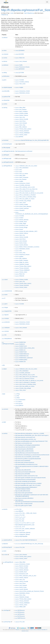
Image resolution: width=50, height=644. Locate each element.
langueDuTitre (7, 311)
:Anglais (19, 87)
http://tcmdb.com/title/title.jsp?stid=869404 (25, 482)
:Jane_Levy (20, 117)
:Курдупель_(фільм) (22, 534)
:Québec (19, 257)
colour (4, 50)
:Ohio (19, 251)
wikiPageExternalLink (8, 151)
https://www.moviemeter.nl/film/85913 (24, 498)
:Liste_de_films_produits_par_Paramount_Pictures (30, 591)
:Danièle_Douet (21, 222)
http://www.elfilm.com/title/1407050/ (24, 504)
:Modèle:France (21, 346)
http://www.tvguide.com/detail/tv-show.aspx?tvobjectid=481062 (30, 478)
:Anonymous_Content (22, 91)
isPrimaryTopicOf (7, 547)
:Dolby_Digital (21, 224)
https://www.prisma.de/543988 (23, 474)
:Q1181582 (20, 54)
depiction (5, 544)
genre (4, 80)
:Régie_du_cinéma (22, 262)
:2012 (19, 172)
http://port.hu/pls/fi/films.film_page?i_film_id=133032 (28, 485)
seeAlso (5, 433)
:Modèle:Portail (21, 352)
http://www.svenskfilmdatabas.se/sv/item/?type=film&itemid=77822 (31, 441)
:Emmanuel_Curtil (22, 225)
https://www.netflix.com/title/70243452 (24, 451)
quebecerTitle (6, 97)
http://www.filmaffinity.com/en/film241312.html (26, 464)
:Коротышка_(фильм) (23, 532)
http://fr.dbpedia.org (29, 13)
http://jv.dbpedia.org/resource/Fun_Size (25, 525)
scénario (5, 331)
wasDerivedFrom (7, 540)
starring (4, 108)
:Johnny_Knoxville (22, 119)
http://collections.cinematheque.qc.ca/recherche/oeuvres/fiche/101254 (32, 455)
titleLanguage (6, 148)
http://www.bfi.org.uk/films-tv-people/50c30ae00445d (28, 459)
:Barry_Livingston (21, 111)
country (4, 58)
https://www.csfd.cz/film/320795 (23, 470)
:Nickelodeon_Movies (22, 93)
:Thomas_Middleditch (22, 133)
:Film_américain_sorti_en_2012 (25, 187)
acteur (5, 280)
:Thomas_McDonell (22, 131)
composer (5, 54)
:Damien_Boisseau (22, 220)
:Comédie (20, 80)
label (4, 422)
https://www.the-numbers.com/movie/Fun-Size (26, 476)
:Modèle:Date (20, 342)
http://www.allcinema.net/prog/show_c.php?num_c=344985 (30, 433)
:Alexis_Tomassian (22, 177)
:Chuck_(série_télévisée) (23, 206)
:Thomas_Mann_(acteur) (23, 129)
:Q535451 (19, 137)
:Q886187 (19, 511)
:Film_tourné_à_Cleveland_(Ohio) (26, 197)
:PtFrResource (20, 612)
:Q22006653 (20, 50)
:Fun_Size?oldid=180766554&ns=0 (26, 540)
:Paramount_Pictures (22, 67)
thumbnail (5, 140)
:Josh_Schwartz (21, 61)
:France (19, 229)
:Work (17, 398)
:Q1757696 (20, 73)
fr (4, 298)
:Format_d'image (21, 227)
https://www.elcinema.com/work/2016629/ (25, 480)
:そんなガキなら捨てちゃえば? (25, 523)
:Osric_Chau (20, 125)
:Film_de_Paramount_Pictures (25, 191)
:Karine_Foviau (21, 243)
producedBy (6, 91)
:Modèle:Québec (21, 360)
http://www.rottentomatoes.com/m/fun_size (26, 439)
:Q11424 (19, 404)
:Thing (17, 394)
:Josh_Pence (20, 121)
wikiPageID (5, 155)
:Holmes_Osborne (22, 115)
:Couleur (19, 218)
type (3, 394)
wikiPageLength (7, 158)
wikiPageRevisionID (8, 162)
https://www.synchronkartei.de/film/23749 (25, 472)
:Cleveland (20, 210)
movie (12, 13)
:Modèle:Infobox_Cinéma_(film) (25, 348)
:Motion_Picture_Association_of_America (27, 247)
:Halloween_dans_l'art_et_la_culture (26, 166)
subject (4, 369)
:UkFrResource (20, 610)
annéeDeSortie (7, 291)
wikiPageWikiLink (7, 166)
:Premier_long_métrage (23, 201)
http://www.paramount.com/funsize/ (24, 151)
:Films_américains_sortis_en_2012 (26, 576)
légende (5, 315)
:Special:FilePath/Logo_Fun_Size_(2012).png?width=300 (32, 140)
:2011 (19, 170)
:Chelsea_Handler (22, 113)
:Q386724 (19, 405)
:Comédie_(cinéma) (22, 82)
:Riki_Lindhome (21, 127)
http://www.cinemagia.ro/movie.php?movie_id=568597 (28, 483)
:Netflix (19, 65)
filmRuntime (6, 76)
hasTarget (6, 610)
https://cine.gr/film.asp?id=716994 (23, 506)
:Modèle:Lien (20, 350)
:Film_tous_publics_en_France (25, 199)
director (4, 61)
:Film (17, 396)
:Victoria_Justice (21, 135)
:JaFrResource (20, 614)
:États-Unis (20, 58)
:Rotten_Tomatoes (22, 260)
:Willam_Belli (20, 607)
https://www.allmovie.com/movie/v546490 (25, 447)
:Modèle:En (20, 344)
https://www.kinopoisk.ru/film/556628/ (24, 449)
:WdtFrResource (20, 618)
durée (5, 295)
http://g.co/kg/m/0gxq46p (21, 536)
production (6, 322)
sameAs (5, 509)
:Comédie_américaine (23, 185)
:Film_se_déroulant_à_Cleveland (25, 195)
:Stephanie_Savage (22, 264)
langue (5, 307)
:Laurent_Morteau (22, 245)
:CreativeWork (20, 400)
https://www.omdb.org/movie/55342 (24, 493)
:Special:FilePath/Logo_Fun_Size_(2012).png (29, 544)
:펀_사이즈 (20, 527)
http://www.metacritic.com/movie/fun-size (25, 437)
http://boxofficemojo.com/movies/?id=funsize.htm (27, 453)
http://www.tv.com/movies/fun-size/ (24, 443)
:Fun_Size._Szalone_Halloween (25, 529)
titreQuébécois (7, 339)
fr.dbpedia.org (5, 15)
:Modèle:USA (20, 362)
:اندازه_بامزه (20, 517)
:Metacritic (20, 276)
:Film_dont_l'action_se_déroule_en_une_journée (29, 193)
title (3, 365)
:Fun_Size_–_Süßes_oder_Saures (26, 513)
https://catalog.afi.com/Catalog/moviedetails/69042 (28, 445)
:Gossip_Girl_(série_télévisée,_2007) (26, 231)
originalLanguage (7, 87)
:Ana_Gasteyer (21, 109)
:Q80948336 (20, 69)
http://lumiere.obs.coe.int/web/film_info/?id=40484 (27, 457)
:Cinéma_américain (22, 208)
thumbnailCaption (7, 144)
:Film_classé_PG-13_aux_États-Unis (26, 189)
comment (5, 409)
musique (5, 318)
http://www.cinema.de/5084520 (23, 461)
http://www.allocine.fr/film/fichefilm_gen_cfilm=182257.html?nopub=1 (32, 435)
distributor (5, 65)
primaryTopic (7, 622)
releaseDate (6, 100)
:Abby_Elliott (20, 108)
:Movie (18, 402)
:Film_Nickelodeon (22, 168)
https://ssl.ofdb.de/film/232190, (23, 491)
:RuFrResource (20, 616)
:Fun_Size (18, 509)
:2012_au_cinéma (22, 174)
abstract (5, 38)
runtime (4, 104)
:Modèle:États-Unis (22, 356)
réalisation (6, 328)
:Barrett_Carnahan (22, 566)
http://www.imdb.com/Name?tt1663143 (25, 463)
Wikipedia (17, 630)
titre (4, 335)
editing (4, 73)
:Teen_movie (20, 84)
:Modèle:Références (22, 354)
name (4, 551)
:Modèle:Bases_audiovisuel (24, 358)
